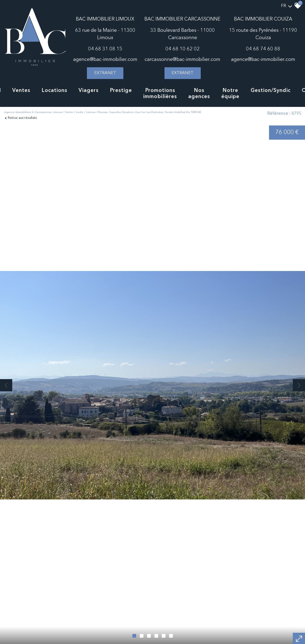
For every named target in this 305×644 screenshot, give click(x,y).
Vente (69, 112)
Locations (54, 91)
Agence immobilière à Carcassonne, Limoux (33, 112)
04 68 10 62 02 (183, 49)
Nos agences (199, 94)
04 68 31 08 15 (105, 49)
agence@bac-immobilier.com (105, 60)
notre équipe (230, 94)
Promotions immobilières (160, 94)
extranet (105, 73)
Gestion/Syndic (271, 91)
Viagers (89, 91)
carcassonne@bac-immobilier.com (182, 60)
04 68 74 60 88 (263, 49)
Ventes (21, 91)
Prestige (121, 91)
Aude (80, 112)
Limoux (91, 112)
